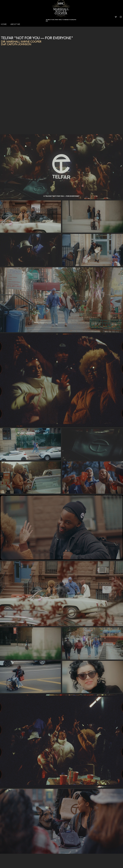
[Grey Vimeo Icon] (116, 17)
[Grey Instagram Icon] (121, 17)
